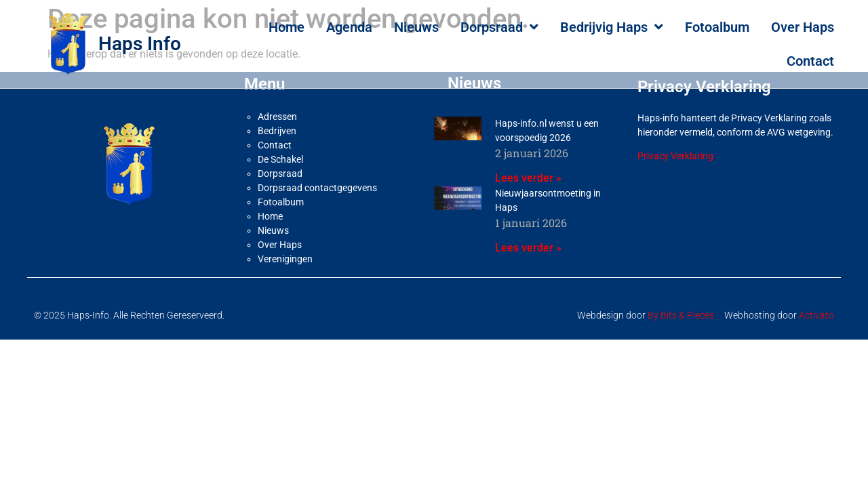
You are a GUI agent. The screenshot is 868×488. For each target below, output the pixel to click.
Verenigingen (285, 253)
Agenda (349, 27)
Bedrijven (277, 125)
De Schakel (280, 153)
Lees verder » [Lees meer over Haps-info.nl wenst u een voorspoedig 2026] (528, 172)
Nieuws (416, 27)
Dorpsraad (499, 27)
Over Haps (803, 27)
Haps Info (140, 44)
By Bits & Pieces (681, 309)
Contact (810, 61)
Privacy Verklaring (675, 150)
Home (287, 27)
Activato (816, 309)
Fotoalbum (717, 27)
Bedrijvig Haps (612, 27)
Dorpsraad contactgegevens (317, 182)
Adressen (277, 110)
